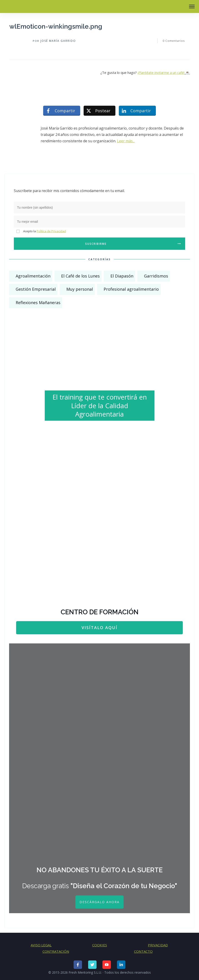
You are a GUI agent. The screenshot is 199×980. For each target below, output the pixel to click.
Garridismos (156, 276)
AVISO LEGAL (41, 945)
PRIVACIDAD (158, 945)
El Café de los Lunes (80, 276)
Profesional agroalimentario (131, 289)
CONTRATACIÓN (56, 951)
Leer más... (126, 141)
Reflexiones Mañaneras (38, 302)
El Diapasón (122, 276)
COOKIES (100, 945)
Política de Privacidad (51, 231)
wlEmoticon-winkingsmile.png (56, 26)
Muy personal (80, 289)
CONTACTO (143, 951)
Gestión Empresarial (36, 289)
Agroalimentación (33, 276)
